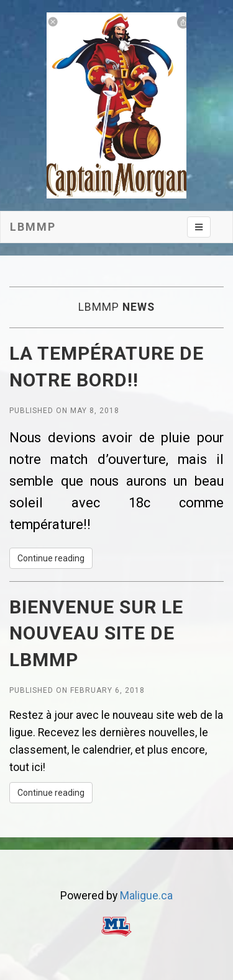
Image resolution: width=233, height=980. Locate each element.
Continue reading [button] (51, 558)
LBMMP (33, 227)
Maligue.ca (146, 896)
